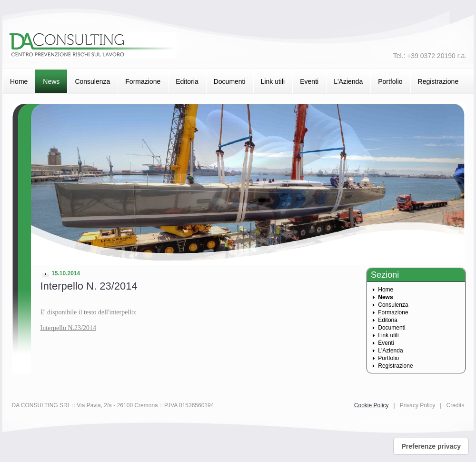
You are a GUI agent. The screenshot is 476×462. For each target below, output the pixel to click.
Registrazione (438, 81)
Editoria (187, 81)
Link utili (273, 81)
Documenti (230, 81)
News (51, 81)
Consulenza (92, 81)
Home (19, 81)
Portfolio (390, 81)
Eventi (309, 81)
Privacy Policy (418, 405)
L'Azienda (348, 81)
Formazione (143, 81)
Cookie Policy (372, 405)
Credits (455, 405)
